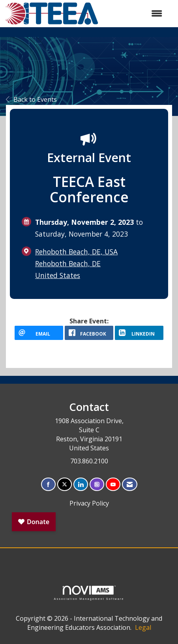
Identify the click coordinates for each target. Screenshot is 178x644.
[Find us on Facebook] (48, 484)
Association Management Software (89, 593)
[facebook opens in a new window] (89, 333)
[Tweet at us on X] (65, 484)
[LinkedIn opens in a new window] (139, 333)
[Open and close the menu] (134, 14)
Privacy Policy (89, 503)
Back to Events (31, 99)
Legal (143, 627)
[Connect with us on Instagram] (97, 484)
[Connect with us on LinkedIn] (81, 484)
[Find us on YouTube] (113, 484)
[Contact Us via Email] (130, 484)
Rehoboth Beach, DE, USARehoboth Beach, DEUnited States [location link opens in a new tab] (76, 263)
